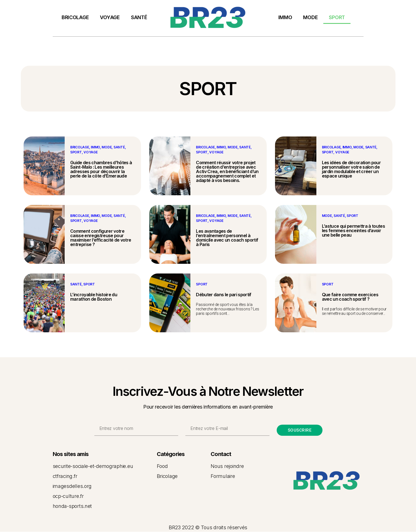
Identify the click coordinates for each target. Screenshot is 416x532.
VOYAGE (110, 17)
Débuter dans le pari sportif (224, 295)
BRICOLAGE (75, 17)
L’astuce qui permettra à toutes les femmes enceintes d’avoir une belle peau (353, 230)
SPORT (337, 17)
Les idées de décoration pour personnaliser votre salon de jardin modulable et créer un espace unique (351, 169)
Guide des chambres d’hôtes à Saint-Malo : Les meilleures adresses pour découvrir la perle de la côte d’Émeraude (101, 169)
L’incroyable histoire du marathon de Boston (94, 297)
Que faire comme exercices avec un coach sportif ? (350, 297)
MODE (310, 17)
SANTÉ (139, 17)
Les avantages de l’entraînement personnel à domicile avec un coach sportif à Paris (227, 238)
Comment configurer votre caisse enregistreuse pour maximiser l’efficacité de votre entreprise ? (101, 238)
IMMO (285, 17)
